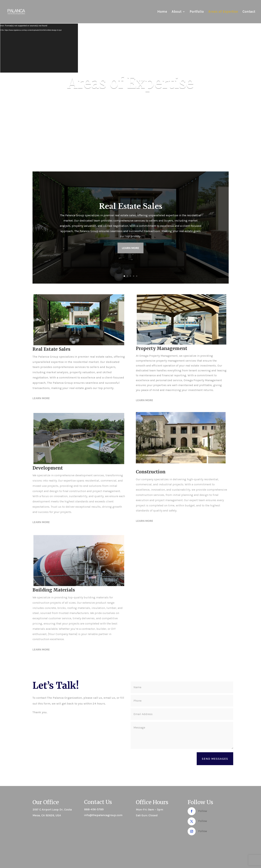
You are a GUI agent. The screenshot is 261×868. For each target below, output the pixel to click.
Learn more (130, 248)
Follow (203, 811)
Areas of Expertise (223, 12)
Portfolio (197, 12)
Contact (249, 12)
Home (162, 12)
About (177, 12)
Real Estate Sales (131, 206)
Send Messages (215, 759)
